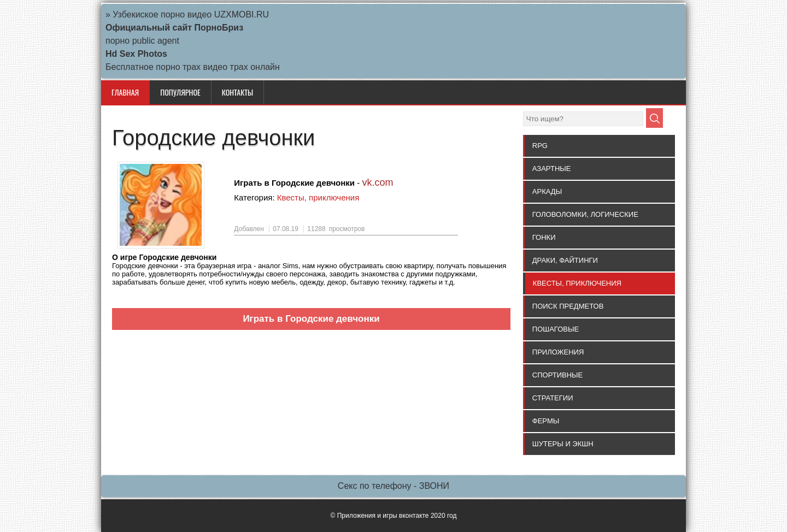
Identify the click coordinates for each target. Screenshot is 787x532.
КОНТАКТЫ (237, 92)
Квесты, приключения (318, 197)
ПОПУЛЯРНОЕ (180, 92)
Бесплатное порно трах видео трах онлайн (193, 67)
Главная (125, 92)
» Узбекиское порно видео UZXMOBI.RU (187, 14)
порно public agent (142, 41)
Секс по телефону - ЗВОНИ (393, 486)
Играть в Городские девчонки (311, 319)
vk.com (377, 182)
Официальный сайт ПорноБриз (174, 28)
